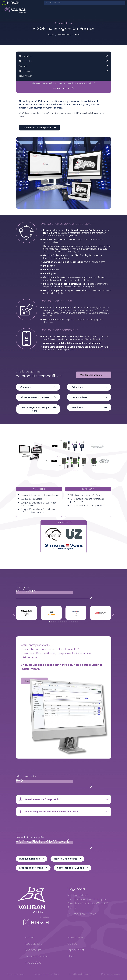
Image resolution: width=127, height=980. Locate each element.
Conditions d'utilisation (80, 974)
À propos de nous (15, 974)
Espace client (76, 950)
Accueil (51, 35)
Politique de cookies (111, 974)
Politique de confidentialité (47, 974)
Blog (70, 956)
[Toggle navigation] (122, 10)
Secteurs (23, 66)
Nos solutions (64, 35)
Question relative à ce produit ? (40, 799)
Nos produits (25, 61)
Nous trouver (25, 76)
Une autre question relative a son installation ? (48, 812)
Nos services (25, 71)
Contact (73, 944)
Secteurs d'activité (36, 956)
